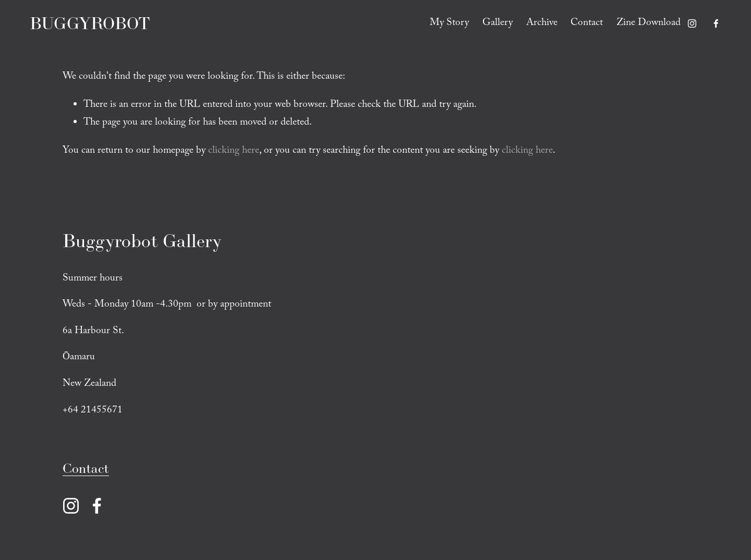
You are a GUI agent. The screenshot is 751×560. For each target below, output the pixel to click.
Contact (587, 23)
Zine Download (649, 23)
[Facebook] (716, 23)
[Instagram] (692, 23)
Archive (541, 23)
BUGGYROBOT (90, 23)
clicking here (234, 151)
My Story (449, 23)
